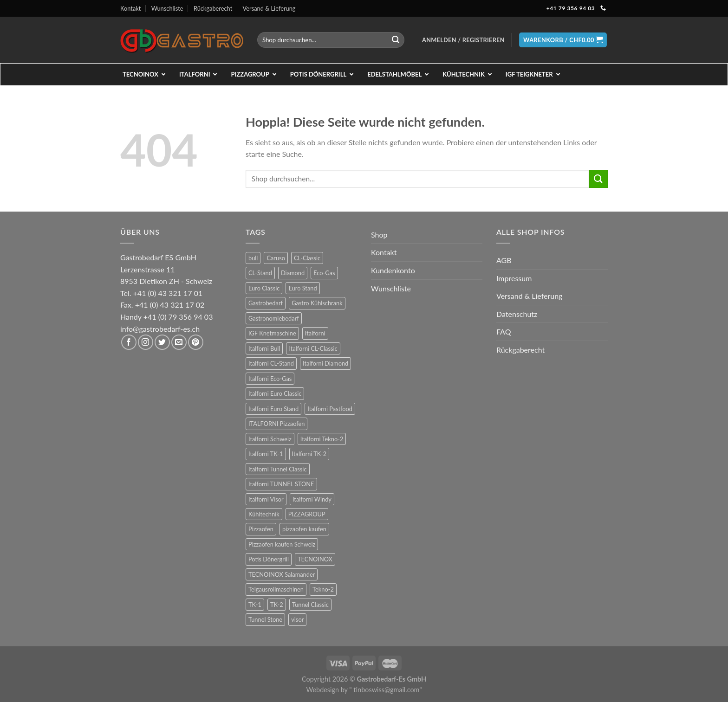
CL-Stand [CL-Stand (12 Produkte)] (260, 273)
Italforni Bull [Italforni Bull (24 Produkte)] (264, 348)
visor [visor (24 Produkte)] (297, 619)
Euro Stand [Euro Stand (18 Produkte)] (302, 288)
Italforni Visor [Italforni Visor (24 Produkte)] (266, 499)
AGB (504, 260)
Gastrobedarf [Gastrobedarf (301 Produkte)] (266, 303)
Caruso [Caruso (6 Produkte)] (276, 258)
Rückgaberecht (213, 8)
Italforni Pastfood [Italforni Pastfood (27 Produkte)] (330, 409)
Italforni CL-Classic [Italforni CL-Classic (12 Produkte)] (313, 348)
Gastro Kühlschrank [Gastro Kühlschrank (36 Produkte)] (317, 303)
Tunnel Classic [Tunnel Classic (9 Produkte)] (310, 605)
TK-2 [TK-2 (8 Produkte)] (277, 605)
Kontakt (130, 8)
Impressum (514, 278)
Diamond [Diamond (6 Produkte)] (293, 273)
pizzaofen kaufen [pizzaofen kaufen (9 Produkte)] (304, 529)
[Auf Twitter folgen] (162, 342)
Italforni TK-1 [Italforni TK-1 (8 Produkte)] (266, 454)
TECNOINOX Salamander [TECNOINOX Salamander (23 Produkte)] (282, 574)
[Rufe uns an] (603, 8)
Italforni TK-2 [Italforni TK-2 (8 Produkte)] (309, 454)
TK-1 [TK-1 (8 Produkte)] (255, 605)
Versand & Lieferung (269, 8)
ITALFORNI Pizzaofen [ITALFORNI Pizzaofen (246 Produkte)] (276, 424)
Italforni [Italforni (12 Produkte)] (315, 333)
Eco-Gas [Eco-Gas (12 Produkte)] (324, 273)
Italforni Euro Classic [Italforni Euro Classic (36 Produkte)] (275, 393)
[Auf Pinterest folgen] (196, 342)
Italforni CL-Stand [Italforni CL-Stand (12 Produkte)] (271, 363)
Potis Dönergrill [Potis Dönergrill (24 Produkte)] (269, 559)
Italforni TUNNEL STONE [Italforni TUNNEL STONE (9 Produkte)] (281, 484)
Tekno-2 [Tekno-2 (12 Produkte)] (323, 589)
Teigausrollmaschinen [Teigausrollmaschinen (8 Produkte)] (276, 589)
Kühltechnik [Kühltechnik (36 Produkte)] (264, 514)
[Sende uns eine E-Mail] (179, 342)
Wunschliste (167, 8)
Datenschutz (517, 314)
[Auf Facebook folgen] (129, 342)
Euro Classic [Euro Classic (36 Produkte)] (264, 288)
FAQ (504, 332)
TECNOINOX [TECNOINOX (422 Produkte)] (315, 559)
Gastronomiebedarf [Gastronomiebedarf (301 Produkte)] (274, 318)
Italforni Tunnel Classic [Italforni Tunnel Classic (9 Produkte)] (278, 469)
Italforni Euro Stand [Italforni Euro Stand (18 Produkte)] (273, 409)
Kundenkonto (393, 270)
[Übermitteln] (396, 40)
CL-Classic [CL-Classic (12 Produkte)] (307, 258)
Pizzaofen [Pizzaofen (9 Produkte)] (261, 529)
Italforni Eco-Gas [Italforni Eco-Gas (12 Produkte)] (270, 379)
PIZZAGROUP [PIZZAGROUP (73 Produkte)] (307, 514)
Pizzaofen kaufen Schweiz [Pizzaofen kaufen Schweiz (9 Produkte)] (282, 544)
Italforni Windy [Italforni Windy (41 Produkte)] (312, 499)
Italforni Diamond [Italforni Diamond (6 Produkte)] (325, 363)
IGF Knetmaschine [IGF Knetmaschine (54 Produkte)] (272, 333)
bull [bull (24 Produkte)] (253, 258)
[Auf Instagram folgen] (146, 342)
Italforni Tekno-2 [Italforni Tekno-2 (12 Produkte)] (322, 439)
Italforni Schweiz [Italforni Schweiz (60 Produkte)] (270, 439)
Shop (379, 235)
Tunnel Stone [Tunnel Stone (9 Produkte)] (265, 619)
